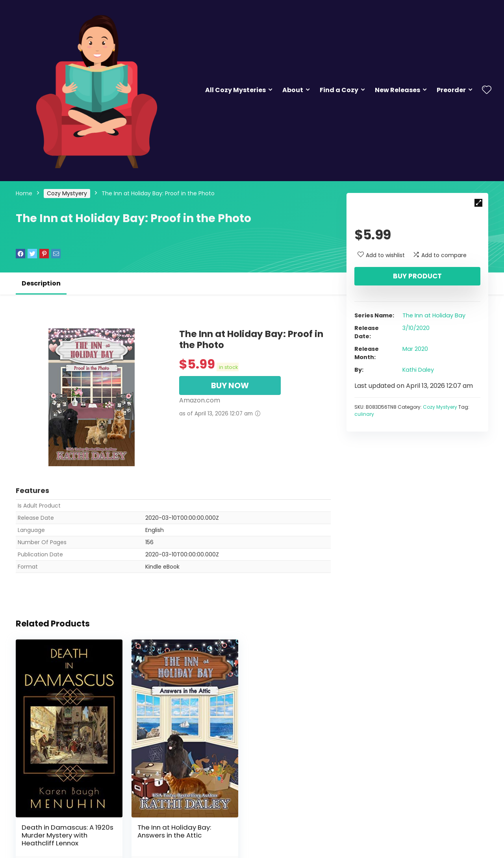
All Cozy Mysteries (235, 90)
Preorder (451, 90)
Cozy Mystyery (67, 193)
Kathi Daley (418, 370)
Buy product (417, 276)
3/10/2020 (416, 328)
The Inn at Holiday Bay (434, 315)
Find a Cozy (339, 90)
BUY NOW (230, 385)
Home (24, 193)
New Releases (397, 90)
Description (41, 283)
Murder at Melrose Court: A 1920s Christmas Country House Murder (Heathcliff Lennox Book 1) (280, 825)
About (293, 90)
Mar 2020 (415, 349)
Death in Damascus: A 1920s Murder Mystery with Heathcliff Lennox (64, 821)
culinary (364, 414)
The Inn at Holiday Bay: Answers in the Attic (167, 817)
